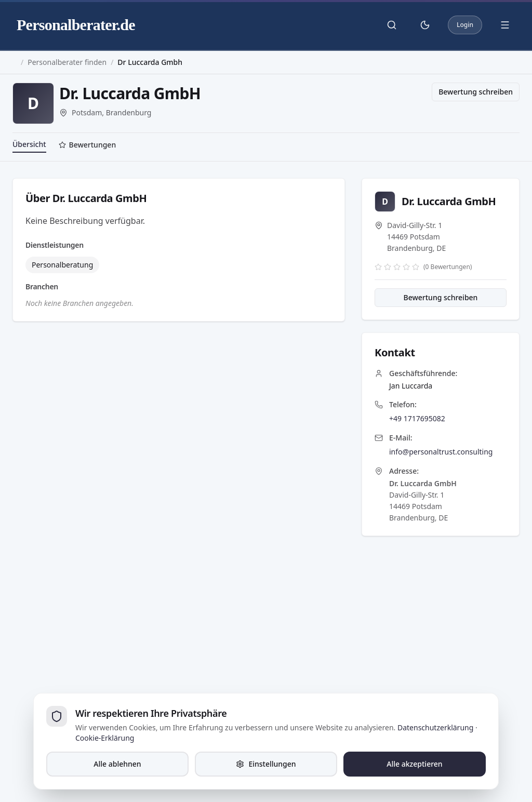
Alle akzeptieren (414, 764)
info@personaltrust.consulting (441, 452)
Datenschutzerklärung (435, 727)
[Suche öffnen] (392, 25)
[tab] (88, 146)
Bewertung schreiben (476, 92)
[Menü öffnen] (505, 25)
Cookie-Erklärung (105, 738)
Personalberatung (62, 265)
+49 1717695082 (417, 418)
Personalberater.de (76, 25)
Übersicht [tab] (29, 144)
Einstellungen (266, 764)
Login (465, 25)
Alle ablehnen (117, 764)
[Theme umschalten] (425, 25)
